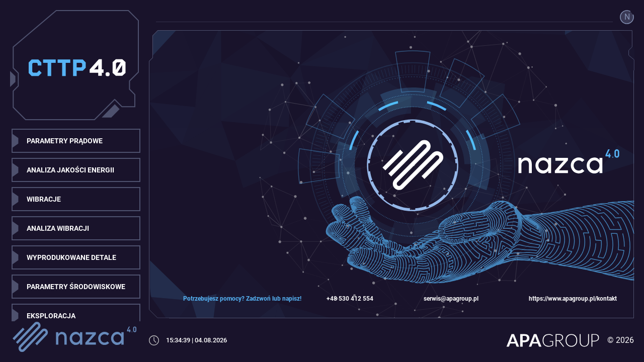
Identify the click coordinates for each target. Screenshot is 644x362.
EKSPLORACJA (51, 316)
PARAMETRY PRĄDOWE (65, 141)
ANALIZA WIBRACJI (58, 228)
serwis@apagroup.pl (451, 299)
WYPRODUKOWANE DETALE (71, 257)
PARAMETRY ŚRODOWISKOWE (76, 287)
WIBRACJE (44, 199)
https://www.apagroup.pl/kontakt (573, 299)
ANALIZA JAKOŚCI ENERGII (70, 170)
